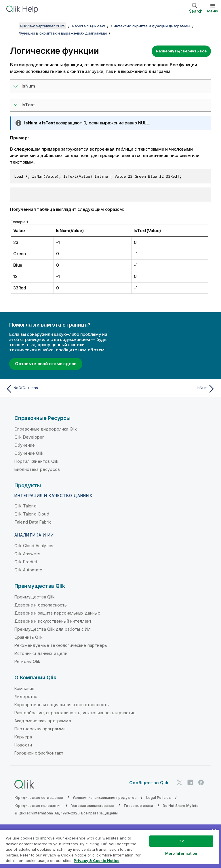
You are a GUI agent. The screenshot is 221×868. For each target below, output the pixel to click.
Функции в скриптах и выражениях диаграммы (63, 33)
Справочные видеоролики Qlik (46, 429)
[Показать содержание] (12, 26)
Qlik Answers (27, 554)
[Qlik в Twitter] (180, 782)
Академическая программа (43, 721)
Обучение (25, 445)
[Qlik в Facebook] (201, 782)
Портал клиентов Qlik (36, 461)
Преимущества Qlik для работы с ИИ (53, 629)
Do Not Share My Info (181, 806)
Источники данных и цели (41, 653)
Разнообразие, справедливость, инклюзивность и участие (75, 713)
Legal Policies (158, 798)
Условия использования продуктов (104, 798)
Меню (213, 11)
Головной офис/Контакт (39, 753)
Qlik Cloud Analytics (34, 546)
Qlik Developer (29, 437)
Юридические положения (38, 806)
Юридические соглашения (39, 798)
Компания (24, 688)
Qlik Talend (25, 506)
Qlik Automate (28, 570)
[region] (109, 849)
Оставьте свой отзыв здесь (46, 364)
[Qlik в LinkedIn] (190, 782)
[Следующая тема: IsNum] (165, 389)
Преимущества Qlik (35, 597)
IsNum (28, 86)
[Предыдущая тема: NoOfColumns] (56, 389)
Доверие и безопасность (41, 605)
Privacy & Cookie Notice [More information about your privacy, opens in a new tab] (97, 861)
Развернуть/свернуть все (181, 51)
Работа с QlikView (89, 26)
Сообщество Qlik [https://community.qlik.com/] (149, 783)
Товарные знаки (138, 806)
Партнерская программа (40, 729)
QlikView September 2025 (42, 26)
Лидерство (26, 697)
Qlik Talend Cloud (32, 514)
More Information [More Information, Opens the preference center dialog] (181, 853)
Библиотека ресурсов (37, 469)
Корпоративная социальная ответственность (62, 705)
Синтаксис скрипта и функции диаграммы (150, 26)
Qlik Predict (26, 562)
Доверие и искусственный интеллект (53, 621)
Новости (23, 745)
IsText (28, 105)
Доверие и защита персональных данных (57, 613)
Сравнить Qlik (28, 637)
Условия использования (92, 806)
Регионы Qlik (27, 661)
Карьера (23, 737)
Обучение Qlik (29, 453)
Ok (181, 841)
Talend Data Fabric (33, 522)
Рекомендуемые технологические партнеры (61, 645)
